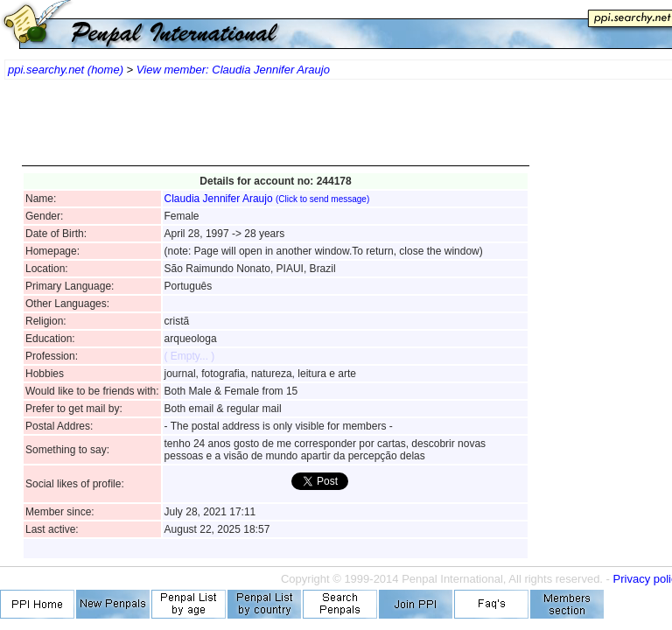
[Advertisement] (276, 131)
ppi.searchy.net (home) (66, 70)
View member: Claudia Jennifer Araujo (233, 70)
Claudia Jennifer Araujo (267, 199)
